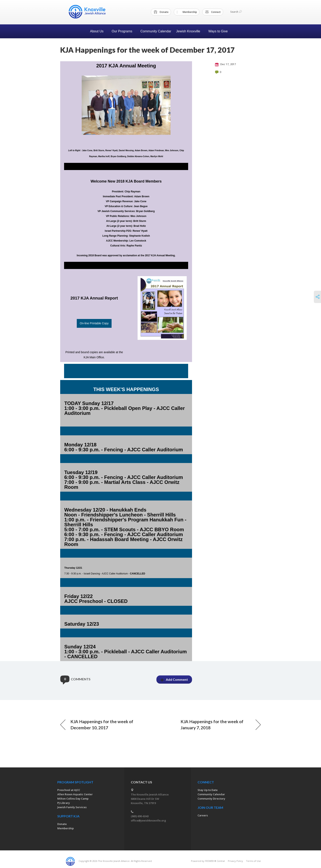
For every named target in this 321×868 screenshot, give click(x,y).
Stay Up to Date (208, 790)
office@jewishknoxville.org (148, 820)
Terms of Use (253, 861)
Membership (187, 12)
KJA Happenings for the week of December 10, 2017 (97, 724)
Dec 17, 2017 (225, 64)
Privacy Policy (235, 861)
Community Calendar (156, 31)
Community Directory (211, 799)
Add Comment (174, 679)
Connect (213, 12)
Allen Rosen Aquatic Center (75, 794)
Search (236, 12)
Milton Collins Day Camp (73, 799)
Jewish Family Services (72, 807)
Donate (161, 12)
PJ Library (64, 803)
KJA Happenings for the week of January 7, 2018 (221, 724)
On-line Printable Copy (94, 323)
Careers (203, 815)
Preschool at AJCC (69, 790)
